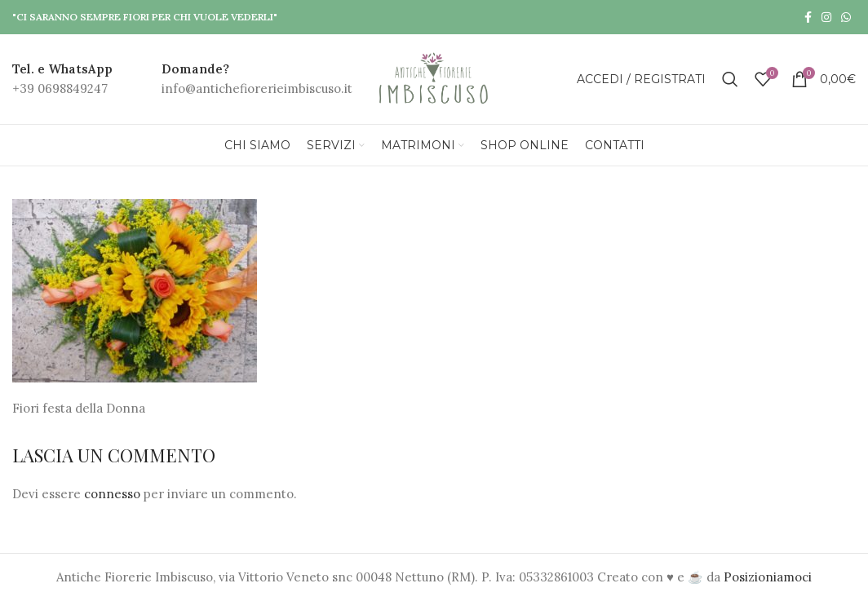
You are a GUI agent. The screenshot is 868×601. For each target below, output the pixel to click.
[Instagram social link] (826, 17)
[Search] (730, 79)
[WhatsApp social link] (846, 17)
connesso (112, 494)
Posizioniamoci (768, 577)
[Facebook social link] (808, 17)
